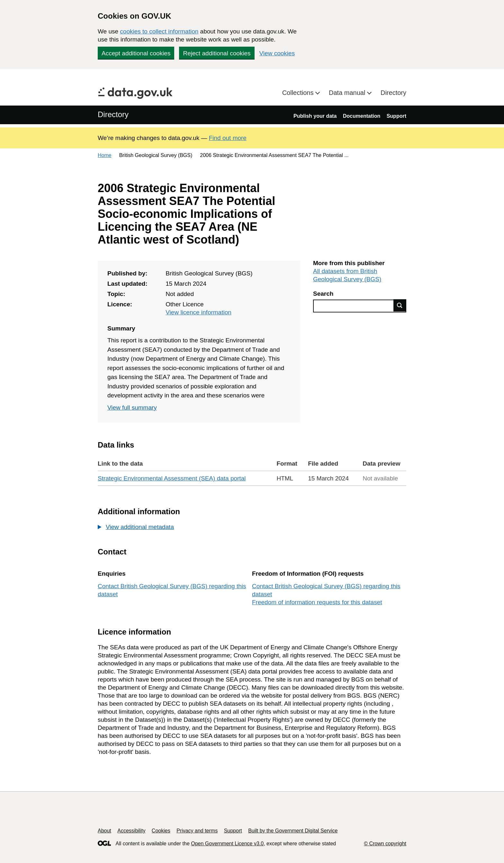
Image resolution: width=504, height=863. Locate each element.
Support (396, 116)
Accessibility (131, 831)
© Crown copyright (385, 844)
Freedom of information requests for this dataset (317, 602)
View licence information (198, 312)
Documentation (362, 116)
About (104, 831)
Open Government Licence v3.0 (227, 844)
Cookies (161, 831)
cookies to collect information (159, 31)
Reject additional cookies (217, 53)
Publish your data (315, 116)
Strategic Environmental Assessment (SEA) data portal (172, 478)
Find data (400, 305)
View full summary (132, 408)
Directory (393, 93)
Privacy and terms (197, 831)
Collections (299, 93)
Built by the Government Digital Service (293, 831)
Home (105, 155)
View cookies (277, 53)
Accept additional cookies (136, 53)
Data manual (348, 93)
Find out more (228, 138)
